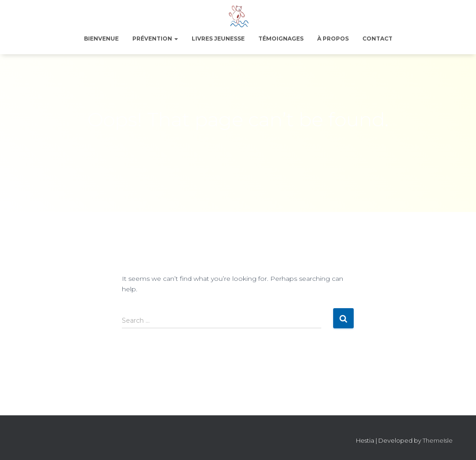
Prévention (155, 39)
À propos (333, 39)
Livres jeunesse (218, 39)
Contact (377, 39)
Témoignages (281, 39)
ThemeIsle (438, 440)
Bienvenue (101, 39)
